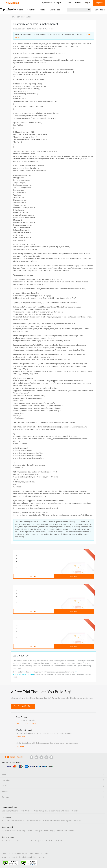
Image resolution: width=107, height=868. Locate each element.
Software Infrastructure (51, 821)
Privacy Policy (22, 854)
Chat (17, 724)
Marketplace (55, 10)
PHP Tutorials (69, 831)
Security (75, 811)
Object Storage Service (42, 811)
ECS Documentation (18, 821)
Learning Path (66, 821)
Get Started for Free (23, 706)
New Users (77, 821)
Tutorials (60, 831)
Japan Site (6, 821)
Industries (30, 831)
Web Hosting (66, 811)
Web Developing (50, 831)
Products (19, 10)
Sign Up (99, 3)
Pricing (43, 10)
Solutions (31, 10)
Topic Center (6, 831)
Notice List (38, 854)
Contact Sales (100, 10)
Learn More (33, 576)
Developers (39, 831)
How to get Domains (34, 821)
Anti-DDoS (29, 811)
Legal (31, 854)
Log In (88, 3)
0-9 (61, 841)
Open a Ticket (21, 737)
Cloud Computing (18, 831)
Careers (5, 854)
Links (46, 854)
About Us (12, 854)
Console (78, 3)
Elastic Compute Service (11, 811)
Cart (68, 3)
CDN (22, 811)
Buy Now (74, 576)
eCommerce (56, 811)
